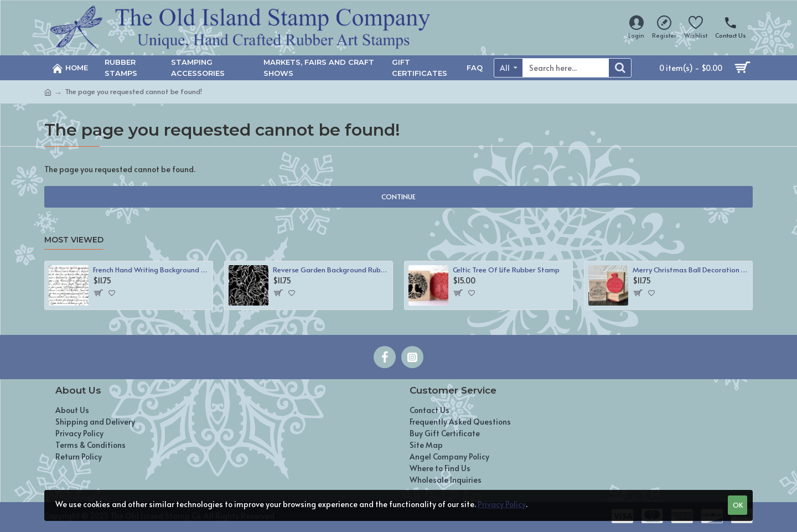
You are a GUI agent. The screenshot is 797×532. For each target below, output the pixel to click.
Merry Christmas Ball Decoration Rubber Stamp (690, 270)
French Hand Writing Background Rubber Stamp (151, 270)
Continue (398, 197)
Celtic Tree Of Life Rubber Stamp (506, 270)
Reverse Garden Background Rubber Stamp (331, 270)
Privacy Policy (502, 504)
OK (738, 505)
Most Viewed (74, 240)
